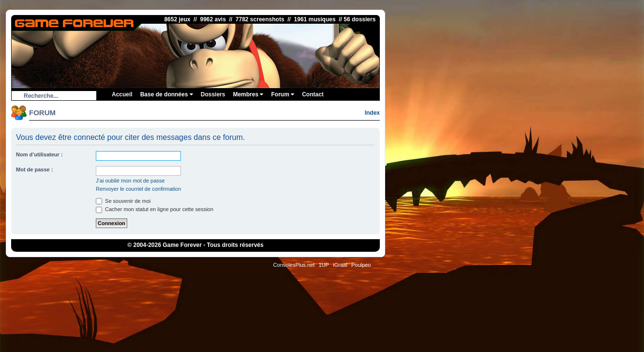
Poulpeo (361, 265)
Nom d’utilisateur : (39, 154)
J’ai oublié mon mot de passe (130, 181)
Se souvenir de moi (123, 201)
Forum (283, 94)
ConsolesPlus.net (294, 265)
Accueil (122, 94)
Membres (248, 94)
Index (372, 113)
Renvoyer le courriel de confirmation (138, 189)
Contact (313, 94)
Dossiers (213, 94)
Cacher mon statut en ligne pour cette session (155, 209)
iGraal (340, 265)
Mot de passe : (34, 169)
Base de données (167, 94)
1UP (324, 265)
